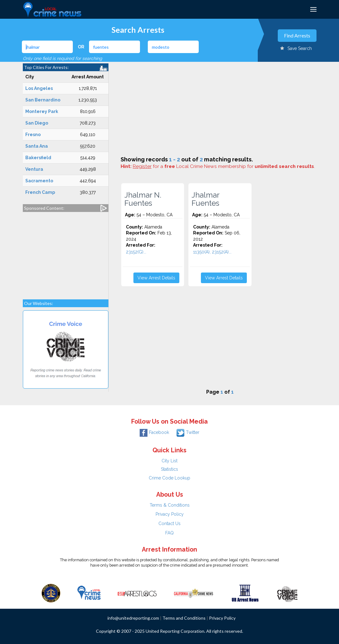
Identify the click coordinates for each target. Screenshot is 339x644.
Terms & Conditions (170, 505)
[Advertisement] (66, 253)
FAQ (169, 533)
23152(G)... (136, 252)
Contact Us (169, 524)
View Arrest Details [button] (156, 278)
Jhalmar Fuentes (206, 199)
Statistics (169, 469)
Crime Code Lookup (169, 478)
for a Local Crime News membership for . (224, 166)
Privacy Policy (170, 514)
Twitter (188, 432)
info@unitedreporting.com (133, 618)
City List (169, 461)
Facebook (154, 432)
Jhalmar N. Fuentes (143, 199)
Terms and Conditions (184, 618)
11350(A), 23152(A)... (212, 252)
